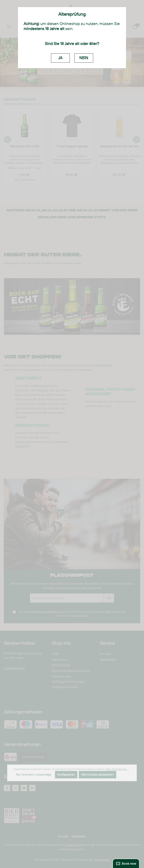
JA (60, 58)
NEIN (84, 58)
